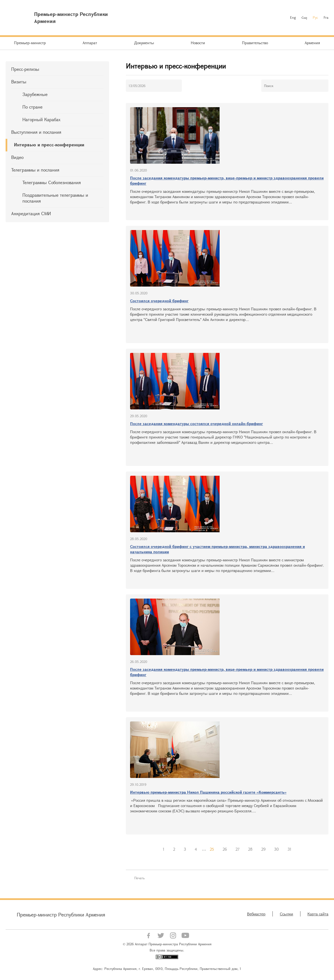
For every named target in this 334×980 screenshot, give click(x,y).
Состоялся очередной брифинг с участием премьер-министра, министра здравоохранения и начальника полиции (217, 549)
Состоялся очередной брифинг (159, 301)
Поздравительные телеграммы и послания (55, 198)
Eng (293, 17)
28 (250, 849)
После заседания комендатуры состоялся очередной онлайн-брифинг (197, 424)
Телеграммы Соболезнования (52, 182)
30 (277, 849)
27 (237, 849)
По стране (32, 107)
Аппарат (90, 43)
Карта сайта (318, 914)
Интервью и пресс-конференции (49, 145)
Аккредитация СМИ (31, 213)
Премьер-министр (30, 43)
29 (263, 849)
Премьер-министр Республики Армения (61, 915)
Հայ (304, 17)
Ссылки (286, 914)
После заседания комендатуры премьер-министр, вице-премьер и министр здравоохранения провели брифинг (227, 180)
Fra (326, 17)
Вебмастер (256, 914)
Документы (144, 43)
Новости (198, 43)
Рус (315, 17)
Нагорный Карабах (41, 119)
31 (290, 849)
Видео (17, 157)
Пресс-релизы (25, 69)
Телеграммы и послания (35, 170)
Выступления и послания (36, 132)
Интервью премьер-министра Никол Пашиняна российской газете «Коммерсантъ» (208, 792)
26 (225, 849)
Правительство (255, 43)
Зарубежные (35, 94)
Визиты (19, 82)
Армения (312, 43)
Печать (139, 878)
